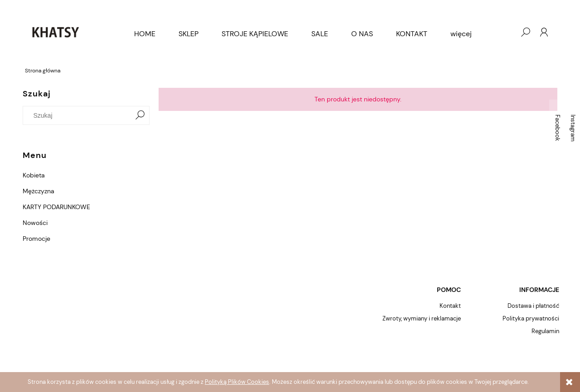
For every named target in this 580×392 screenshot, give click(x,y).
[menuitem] (145, 34)
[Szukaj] (140, 115)
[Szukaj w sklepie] (79, 115)
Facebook (558, 128)
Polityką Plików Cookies (237, 382)
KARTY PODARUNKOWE (56, 207)
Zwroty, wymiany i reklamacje (422, 318)
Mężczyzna (39, 191)
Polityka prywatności (531, 318)
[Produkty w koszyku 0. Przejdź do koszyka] (507, 32)
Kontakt (450, 306)
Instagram (573, 128)
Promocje (36, 239)
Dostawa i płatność (533, 306)
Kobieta (34, 175)
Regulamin (545, 331)
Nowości (35, 223)
